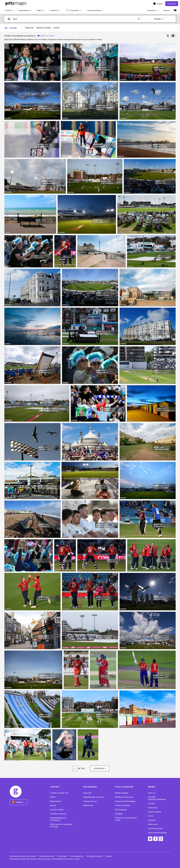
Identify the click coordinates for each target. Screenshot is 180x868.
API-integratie (121, 810)
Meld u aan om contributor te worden (61, 825)
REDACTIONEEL (44, 28)
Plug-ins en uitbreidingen (125, 801)
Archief (53, 805)
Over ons (152, 793)
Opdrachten (88, 805)
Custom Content (57, 810)
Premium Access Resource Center (126, 819)
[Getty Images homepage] (16, 4)
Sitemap (109, 856)
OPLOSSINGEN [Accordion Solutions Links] (90, 787)
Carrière (151, 803)
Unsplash (152, 820)
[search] (10, 19)
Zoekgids (119, 814)
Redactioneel (55, 801)
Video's (53, 797)
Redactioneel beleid (47, 856)
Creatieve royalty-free (59, 793)
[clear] (140, 19)
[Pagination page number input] (75, 768)
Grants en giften (155, 812)
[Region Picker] (19, 802)
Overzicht (87, 793)
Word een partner (155, 828)
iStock (151, 816)
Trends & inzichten (123, 805)
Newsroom (153, 808)
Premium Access (90, 801)
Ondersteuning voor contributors (58, 819)
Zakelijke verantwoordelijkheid (157, 798)
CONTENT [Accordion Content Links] (55, 787)
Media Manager (122, 793)
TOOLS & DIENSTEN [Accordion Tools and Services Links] (124, 787)
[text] (75, 19)
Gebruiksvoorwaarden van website (23, 856)
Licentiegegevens (77, 856)
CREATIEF (29, 28)
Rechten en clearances (124, 797)
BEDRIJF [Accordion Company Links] (152, 787)
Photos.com (153, 824)
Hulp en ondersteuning (157, 833)
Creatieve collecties (58, 814)
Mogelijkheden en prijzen (94, 797)
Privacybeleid (62, 856)
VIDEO (57, 28)
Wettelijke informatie (95, 856)
